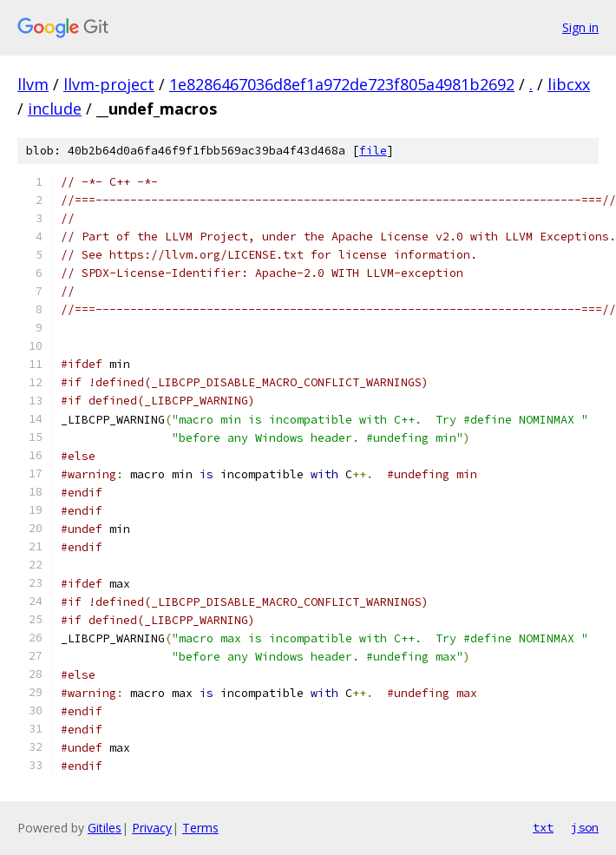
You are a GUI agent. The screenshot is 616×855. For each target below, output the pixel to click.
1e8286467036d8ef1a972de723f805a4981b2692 (342, 84)
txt (543, 827)
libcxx (569, 84)
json (585, 827)
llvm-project (109, 84)
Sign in (580, 27)
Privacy (152, 828)
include (55, 109)
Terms (200, 828)
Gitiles (105, 828)
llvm (33, 84)
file (373, 151)
